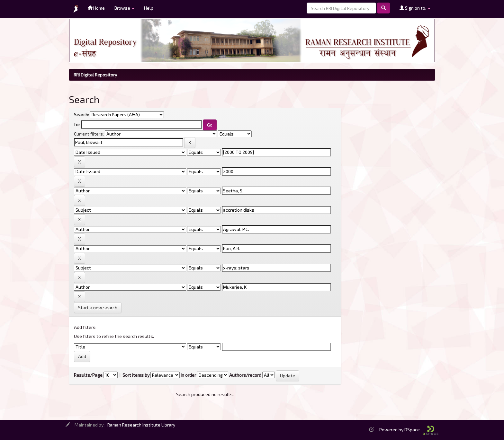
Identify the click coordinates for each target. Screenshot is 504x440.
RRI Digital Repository (95, 75)
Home (96, 8)
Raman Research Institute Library (141, 425)
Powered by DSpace (409, 430)
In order (188, 375)
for (77, 124)
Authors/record (245, 375)
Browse (124, 8)
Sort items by (136, 375)
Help (149, 8)
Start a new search (98, 308)
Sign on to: (415, 8)
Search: (81, 114)
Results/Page (88, 375)
